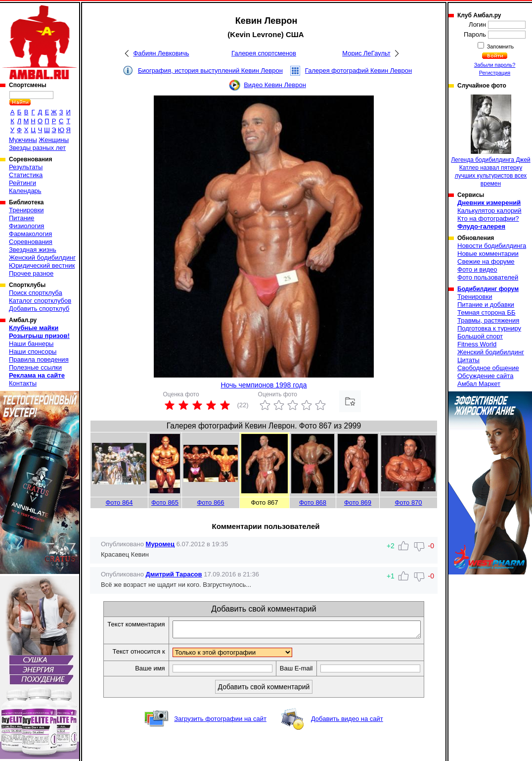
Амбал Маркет (479, 384)
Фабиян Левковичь (161, 53)
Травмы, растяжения (488, 320)
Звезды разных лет (37, 148)
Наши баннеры (31, 344)
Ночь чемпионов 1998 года (264, 385)
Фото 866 (210, 502)
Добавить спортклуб (39, 309)
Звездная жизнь (33, 250)
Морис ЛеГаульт (366, 53)
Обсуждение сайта (485, 376)
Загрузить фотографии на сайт (220, 722)
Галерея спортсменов (264, 53)
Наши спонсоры (33, 352)
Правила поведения (39, 359)
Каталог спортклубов (40, 301)
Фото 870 (408, 502)
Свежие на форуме (486, 262)
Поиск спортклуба (36, 293)
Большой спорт (480, 336)
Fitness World (477, 344)
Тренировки (26, 210)
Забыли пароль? (495, 65)
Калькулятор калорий (489, 211)
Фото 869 (358, 502)
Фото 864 (119, 502)
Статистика (26, 175)
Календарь (25, 191)
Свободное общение (488, 368)
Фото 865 (165, 502)
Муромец (160, 544)
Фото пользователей (488, 277)
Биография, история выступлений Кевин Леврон (210, 71)
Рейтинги (22, 183)
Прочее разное (31, 273)
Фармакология (30, 234)
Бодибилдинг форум (488, 289)
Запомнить (500, 47)
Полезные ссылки (35, 367)
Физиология (26, 226)
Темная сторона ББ (487, 312)
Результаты (26, 167)
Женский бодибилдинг (42, 258)
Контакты (23, 383)
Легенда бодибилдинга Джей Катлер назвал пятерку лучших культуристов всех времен (491, 141)
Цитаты (468, 360)
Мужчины (23, 140)
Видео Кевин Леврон (275, 85)
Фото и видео (477, 269)
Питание (22, 218)
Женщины (54, 140)
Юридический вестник (42, 265)
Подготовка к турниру (489, 328)
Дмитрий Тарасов (174, 574)
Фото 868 (313, 502)
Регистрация (495, 73)
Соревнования (31, 242)
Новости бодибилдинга (492, 246)
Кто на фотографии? (488, 218)
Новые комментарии (488, 254)
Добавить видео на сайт (347, 722)
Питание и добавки (486, 305)
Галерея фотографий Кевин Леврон (358, 71)
